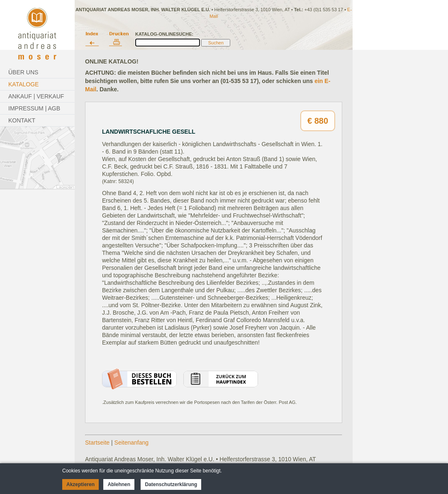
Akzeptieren (80, 484)
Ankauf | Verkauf (36, 96)
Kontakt (22, 120)
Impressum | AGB (34, 108)
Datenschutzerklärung (171, 484)
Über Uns (23, 72)
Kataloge (23, 84)
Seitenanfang (132, 443)
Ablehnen (119, 484)
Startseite (97, 443)
